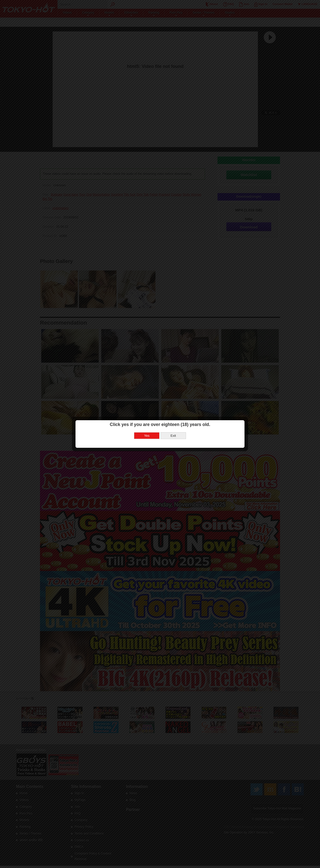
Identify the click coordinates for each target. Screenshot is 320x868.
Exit (173, 396)
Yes (147, 396)
